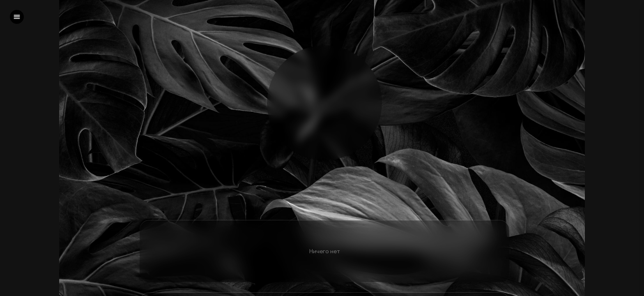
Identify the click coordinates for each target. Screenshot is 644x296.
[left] (17, 17)
